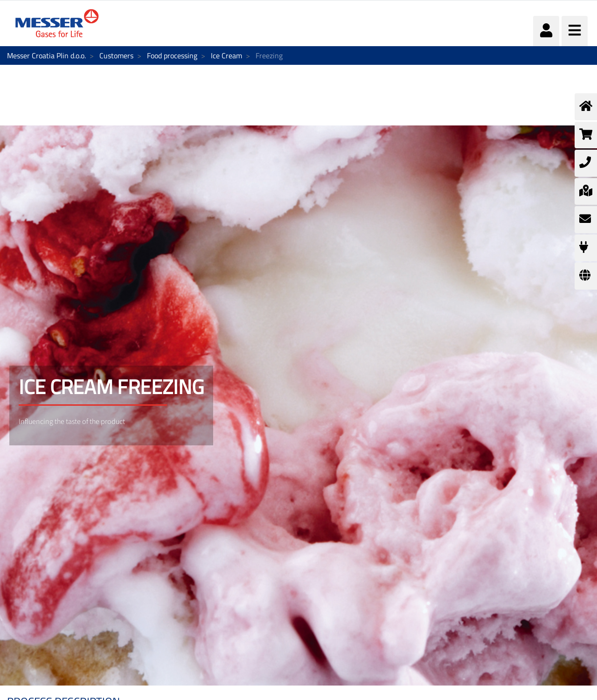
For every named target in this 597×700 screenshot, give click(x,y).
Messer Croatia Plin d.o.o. (46, 55)
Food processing (172, 55)
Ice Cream (226, 55)
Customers (116, 55)
